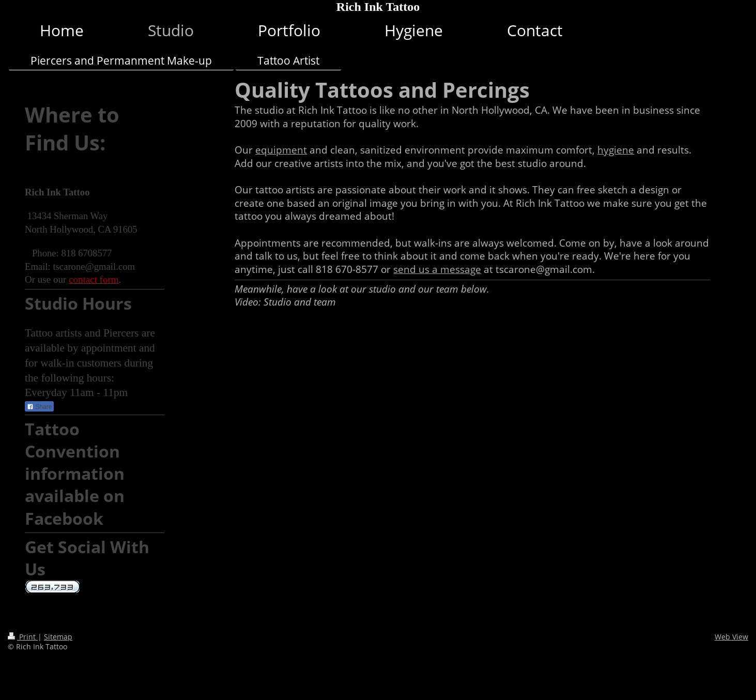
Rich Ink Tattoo (378, 7)
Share (39, 407)
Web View (731, 637)
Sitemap (58, 637)
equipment (281, 150)
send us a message (437, 269)
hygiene (616, 150)
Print (23, 637)
